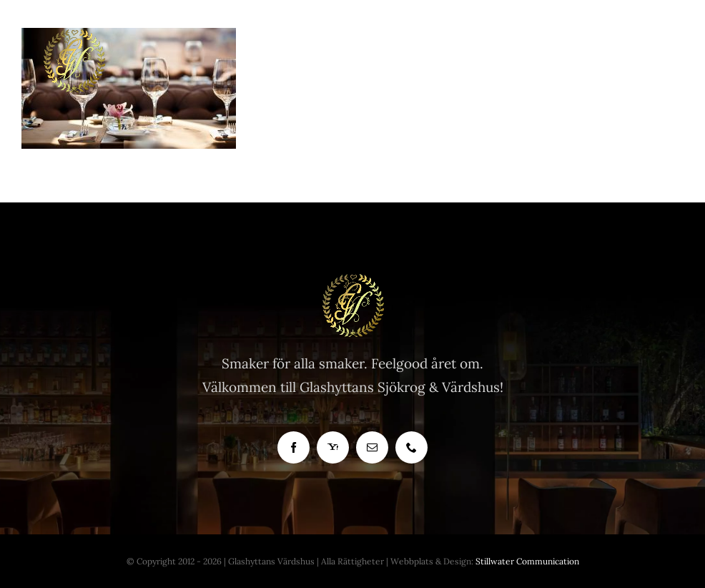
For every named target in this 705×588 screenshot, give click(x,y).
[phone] (411, 447)
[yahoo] (333, 447)
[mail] (372, 447)
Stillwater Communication (527, 561)
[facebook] (294, 447)
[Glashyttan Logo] (352, 280)
